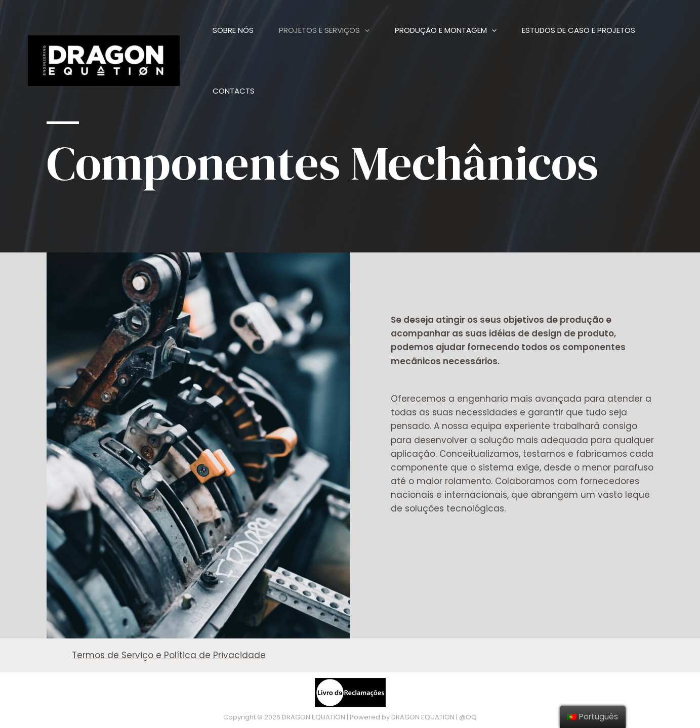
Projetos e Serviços (324, 30)
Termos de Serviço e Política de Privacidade (169, 655)
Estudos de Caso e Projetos (579, 30)
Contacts (234, 91)
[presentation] (365, 30)
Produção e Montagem (446, 30)
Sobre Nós (233, 30)
